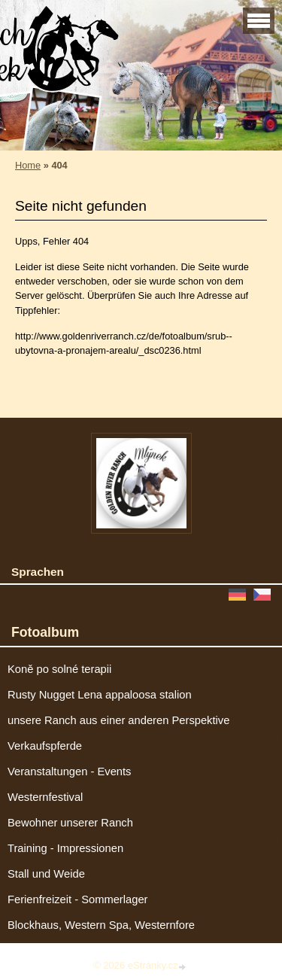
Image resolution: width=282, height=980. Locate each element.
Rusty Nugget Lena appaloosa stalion (100, 695)
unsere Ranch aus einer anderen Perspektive (118, 720)
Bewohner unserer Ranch (70, 823)
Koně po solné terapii (59, 669)
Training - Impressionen (65, 848)
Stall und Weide (46, 874)
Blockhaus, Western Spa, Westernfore (101, 925)
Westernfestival (45, 797)
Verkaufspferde (45, 746)
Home (28, 165)
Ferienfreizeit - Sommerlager (78, 899)
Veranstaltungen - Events (69, 772)
